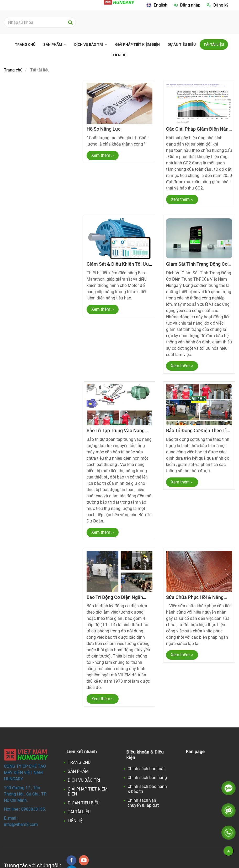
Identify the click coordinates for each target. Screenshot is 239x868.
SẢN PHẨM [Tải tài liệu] (53, 44)
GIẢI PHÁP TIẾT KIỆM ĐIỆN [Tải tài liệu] (137, 44)
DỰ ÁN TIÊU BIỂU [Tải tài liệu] (182, 44)
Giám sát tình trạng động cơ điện (197, 267)
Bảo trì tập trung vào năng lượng (116, 433)
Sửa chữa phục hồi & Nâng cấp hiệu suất (195, 600)
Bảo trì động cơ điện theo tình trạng (199, 433)
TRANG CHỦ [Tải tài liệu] (25, 44)
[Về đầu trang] (229, 851)
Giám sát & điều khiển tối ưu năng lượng (118, 267)
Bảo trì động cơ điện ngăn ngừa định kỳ (115, 600)
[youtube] (84, 860)
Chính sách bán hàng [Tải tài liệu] (147, 778)
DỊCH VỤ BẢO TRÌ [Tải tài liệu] (89, 44)
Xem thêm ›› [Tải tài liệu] (103, 155)
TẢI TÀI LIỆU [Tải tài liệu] (214, 44)
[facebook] (71, 860)
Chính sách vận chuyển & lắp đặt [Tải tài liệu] (143, 803)
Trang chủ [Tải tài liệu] (13, 70)
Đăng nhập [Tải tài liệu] (187, 5)
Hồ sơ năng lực (103, 129)
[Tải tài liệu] (157, 5)
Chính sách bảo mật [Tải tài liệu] (146, 769)
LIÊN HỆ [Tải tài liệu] (120, 55)
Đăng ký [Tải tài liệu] (218, 5)
